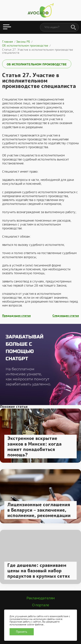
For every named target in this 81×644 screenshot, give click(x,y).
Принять (22, 632)
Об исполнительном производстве (37, 64)
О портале (41, 605)
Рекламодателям (41, 598)
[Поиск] (73, 28)
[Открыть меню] (7, 27)
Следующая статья (66, 316)
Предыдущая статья (16, 316)
